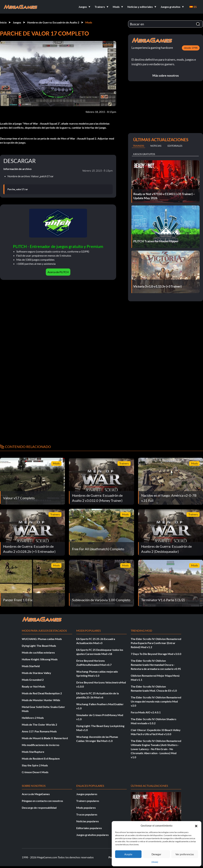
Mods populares (86, 808)
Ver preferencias (185, 854)
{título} (155, 862)
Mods (89, 22)
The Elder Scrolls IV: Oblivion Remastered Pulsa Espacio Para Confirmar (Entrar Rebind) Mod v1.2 (156, 643)
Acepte (128, 854)
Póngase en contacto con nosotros (42, 801)
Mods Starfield (31, 666)
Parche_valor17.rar (18, 189)
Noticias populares (88, 821)
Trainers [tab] (138, 146)
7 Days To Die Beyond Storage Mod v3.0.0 (156, 654)
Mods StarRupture (33, 752)
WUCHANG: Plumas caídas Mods (42, 639)
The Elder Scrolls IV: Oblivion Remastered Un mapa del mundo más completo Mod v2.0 (156, 701)
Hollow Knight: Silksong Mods (40, 659)
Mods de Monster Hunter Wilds (41, 700)
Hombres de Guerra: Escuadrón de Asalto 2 (53, 22)
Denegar (156, 854)
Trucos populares (87, 814)
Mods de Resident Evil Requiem (41, 758)
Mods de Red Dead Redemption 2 (42, 693)
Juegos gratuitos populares (92, 835)
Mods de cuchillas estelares (38, 652)
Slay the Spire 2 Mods (35, 765)
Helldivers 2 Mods (33, 718)
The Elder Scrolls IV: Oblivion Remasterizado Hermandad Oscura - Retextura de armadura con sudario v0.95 (156, 665)
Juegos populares (87, 794)
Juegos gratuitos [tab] (144, 154)
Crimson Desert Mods (35, 772)
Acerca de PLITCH (58, 272)
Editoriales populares (89, 828)
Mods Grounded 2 (33, 680)
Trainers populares (88, 801)
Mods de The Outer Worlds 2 (39, 724)
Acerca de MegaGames (36, 794)
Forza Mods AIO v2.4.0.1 (146, 712)
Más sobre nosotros (166, 75)
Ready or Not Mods (33, 686)
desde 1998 (191, 48)
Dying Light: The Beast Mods (39, 646)
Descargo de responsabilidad (39, 808)
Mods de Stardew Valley (36, 673)
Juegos (17, 22)
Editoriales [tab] (175, 146)
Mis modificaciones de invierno (41, 745)
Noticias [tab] (156, 146)
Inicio (3, 22)
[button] (196, 826)
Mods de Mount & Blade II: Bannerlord (45, 738)
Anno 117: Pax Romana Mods (39, 731)
